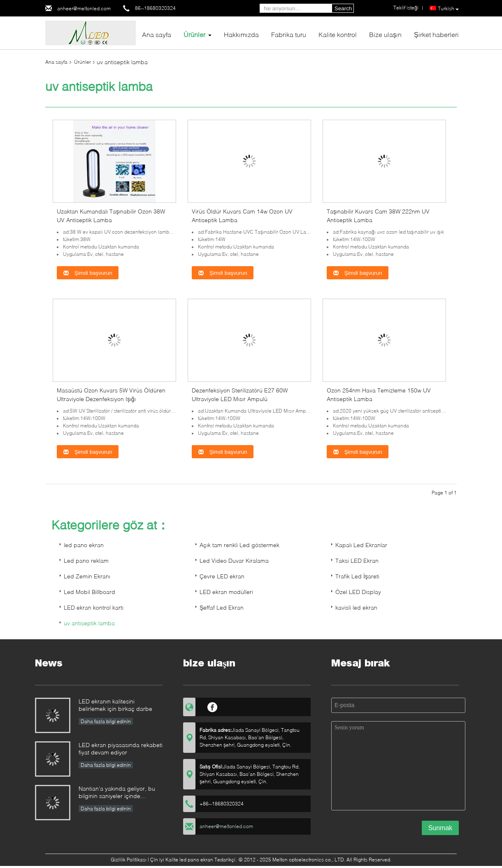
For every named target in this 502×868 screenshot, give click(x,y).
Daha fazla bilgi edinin (106, 721)
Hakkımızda (241, 34)
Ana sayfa (157, 34)
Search (343, 8)
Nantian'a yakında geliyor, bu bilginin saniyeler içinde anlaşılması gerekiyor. (117, 793)
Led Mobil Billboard (89, 592)
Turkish (448, 9)
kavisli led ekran (356, 607)
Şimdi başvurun (88, 273)
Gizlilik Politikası (129, 860)
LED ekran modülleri (226, 592)
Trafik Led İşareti (357, 576)
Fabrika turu (289, 34)
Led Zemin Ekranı (87, 576)
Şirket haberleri (436, 34)
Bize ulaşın (385, 34)
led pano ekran (84, 545)
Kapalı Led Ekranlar (361, 545)
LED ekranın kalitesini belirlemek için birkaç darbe (115, 705)
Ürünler (194, 34)
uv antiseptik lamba (89, 623)
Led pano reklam (86, 560)
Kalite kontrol (338, 34)
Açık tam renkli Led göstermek (239, 545)
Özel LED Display (358, 592)
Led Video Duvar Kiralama (234, 560)
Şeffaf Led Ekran (222, 607)
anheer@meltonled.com (84, 8)
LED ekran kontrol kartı (94, 607)
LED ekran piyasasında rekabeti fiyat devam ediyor (121, 748)
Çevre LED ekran (222, 576)
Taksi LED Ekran (357, 560)
